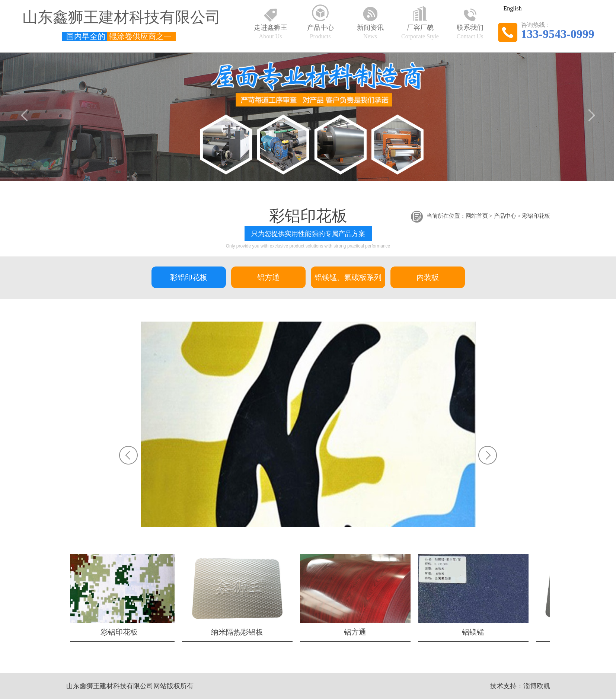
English (513, 8)
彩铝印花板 (536, 216)
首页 (482, 216)
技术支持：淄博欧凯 (520, 686)
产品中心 (505, 216)
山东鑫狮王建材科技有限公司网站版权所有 (130, 686)
